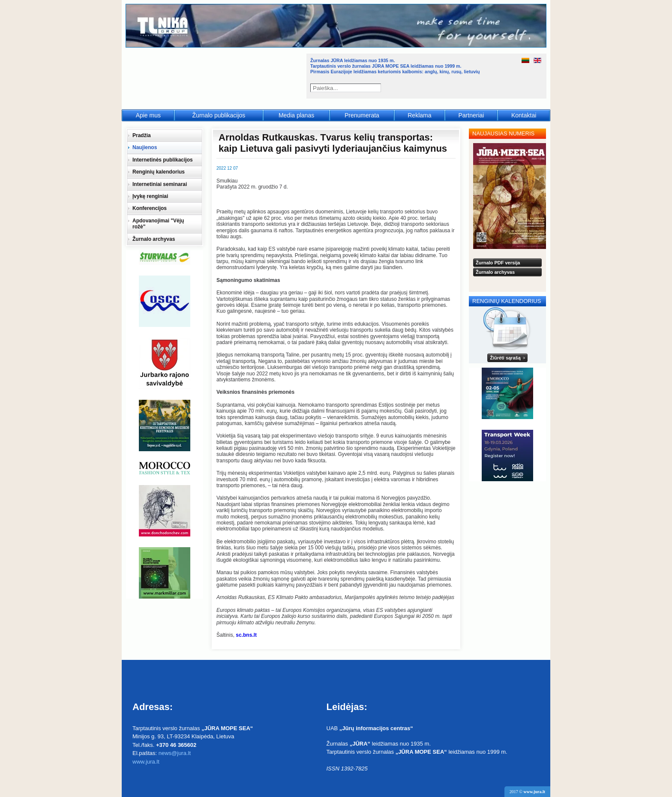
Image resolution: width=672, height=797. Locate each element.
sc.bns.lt (246, 635)
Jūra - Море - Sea (215, 75)
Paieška (378, 88)
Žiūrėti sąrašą (505, 358)
